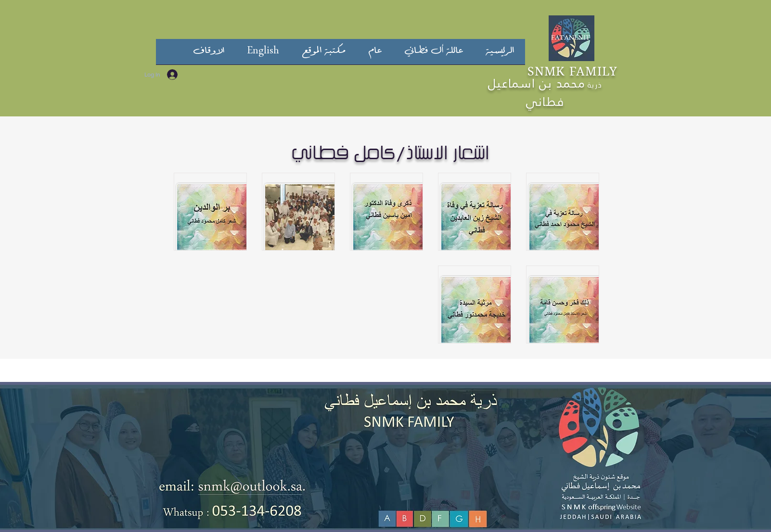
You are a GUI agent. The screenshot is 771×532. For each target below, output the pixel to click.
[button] (433, 55)
